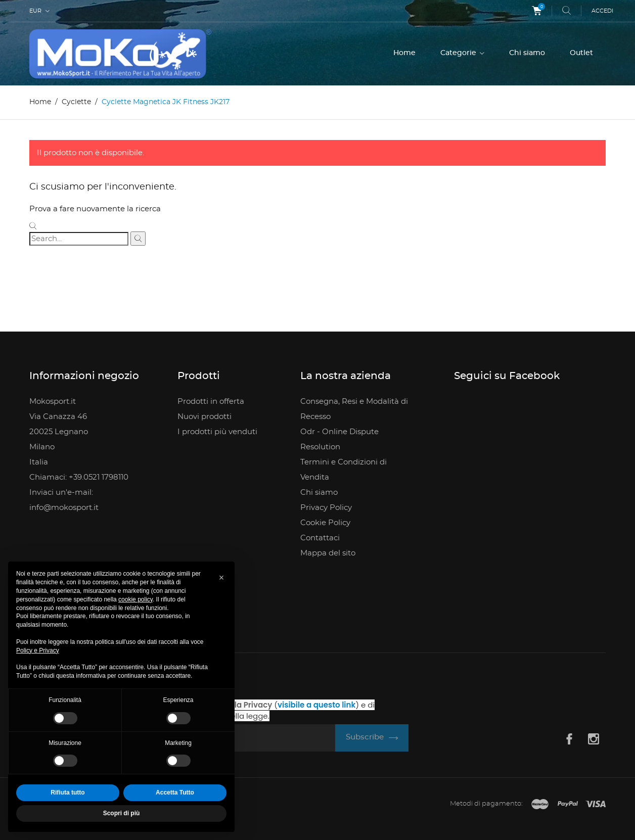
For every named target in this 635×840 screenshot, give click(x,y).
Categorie (459, 53)
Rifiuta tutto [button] (67, 792)
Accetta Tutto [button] (175, 792)
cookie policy (135, 599)
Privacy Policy (326, 508)
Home (404, 53)
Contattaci (320, 538)
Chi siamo (527, 53)
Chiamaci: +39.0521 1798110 (79, 477)
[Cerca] (79, 239)
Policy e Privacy (38, 650)
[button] (221, 578)
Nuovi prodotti (205, 417)
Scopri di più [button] (122, 813)
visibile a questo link (316, 705)
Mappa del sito (328, 553)
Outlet (581, 53)
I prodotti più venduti (217, 432)
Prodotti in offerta (211, 402)
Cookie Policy (325, 523)
